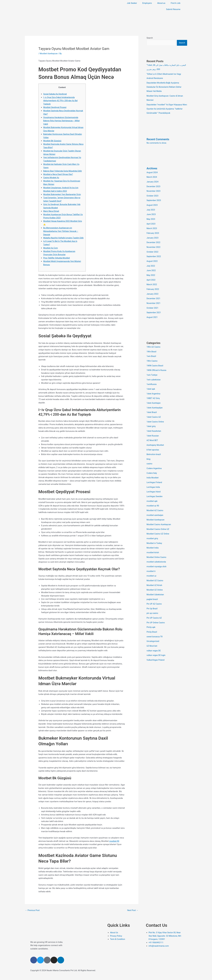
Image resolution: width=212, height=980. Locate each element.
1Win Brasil (152, 346)
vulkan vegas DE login (156, 642)
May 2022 (151, 271)
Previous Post (33, 913)
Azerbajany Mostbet (156, 437)
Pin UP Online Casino (156, 610)
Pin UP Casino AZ (154, 606)
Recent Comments (158, 138)
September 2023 (154, 198)
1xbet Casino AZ (154, 410)
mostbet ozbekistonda (157, 551)
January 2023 (153, 235)
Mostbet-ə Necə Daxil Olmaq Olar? (59, 174)
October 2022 (153, 248)
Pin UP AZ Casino (154, 592)
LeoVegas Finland (155, 474)
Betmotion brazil (154, 446)
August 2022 (152, 258)
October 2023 (153, 194)
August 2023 (152, 203)
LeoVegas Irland (154, 483)
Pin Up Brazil (152, 596)
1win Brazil (151, 351)
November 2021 (154, 298)
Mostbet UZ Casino (155, 569)
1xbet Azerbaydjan (155, 401)
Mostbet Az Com (51, 251)
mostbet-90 (114, 844)
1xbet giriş (151, 419)
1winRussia (152, 378)
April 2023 (151, 221)
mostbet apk (152, 492)
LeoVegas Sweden (155, 487)
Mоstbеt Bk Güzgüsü (53, 141)
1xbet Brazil (152, 405)
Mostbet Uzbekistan (156, 583)
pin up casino (153, 601)
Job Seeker (132, 3)
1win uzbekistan (154, 373)
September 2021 (154, 308)
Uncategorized (153, 628)
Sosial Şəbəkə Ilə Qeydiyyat (56, 94)
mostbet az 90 (153, 496)
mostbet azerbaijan (155, 505)
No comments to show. (157, 142)
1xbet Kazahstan (154, 424)
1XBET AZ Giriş (153, 392)
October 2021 (153, 303)
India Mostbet (153, 469)
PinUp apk (151, 615)
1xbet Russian (153, 428)
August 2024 (152, 171)
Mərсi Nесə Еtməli (51, 211)
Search (150, 38)
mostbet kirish (153, 542)
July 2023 (151, 207)
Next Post (132, 913)
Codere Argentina (154, 460)
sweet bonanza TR (155, 624)
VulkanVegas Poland (156, 646)
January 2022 (153, 289)
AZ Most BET (152, 433)
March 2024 (152, 176)
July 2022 (151, 262)
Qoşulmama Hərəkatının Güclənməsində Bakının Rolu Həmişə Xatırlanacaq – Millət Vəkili (62, 121)
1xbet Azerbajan (154, 396)
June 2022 (151, 267)
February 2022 (153, 285)
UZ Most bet (152, 633)
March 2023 (152, 226)
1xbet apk (151, 383)
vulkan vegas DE (154, 637)
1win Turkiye (152, 369)
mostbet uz (152, 565)
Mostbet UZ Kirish (155, 574)
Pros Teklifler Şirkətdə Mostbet (57, 261)
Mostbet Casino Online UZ (158, 519)
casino (150, 455)
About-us (161, 3)
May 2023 (151, 217)
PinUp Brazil (152, 619)
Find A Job (176, 3)
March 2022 (152, 280)
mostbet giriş (153, 528)
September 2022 (154, 253)
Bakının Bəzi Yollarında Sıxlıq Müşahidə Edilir (63, 171)
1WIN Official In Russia (157, 364)
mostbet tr (151, 560)
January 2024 (153, 180)
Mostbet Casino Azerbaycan (159, 515)
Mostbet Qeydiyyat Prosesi (55, 107)
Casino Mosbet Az (52, 177)
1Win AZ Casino (154, 342)
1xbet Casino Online (156, 414)
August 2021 (152, 312)
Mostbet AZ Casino (155, 501)
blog (149, 451)
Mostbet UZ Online (155, 578)
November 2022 (154, 244)
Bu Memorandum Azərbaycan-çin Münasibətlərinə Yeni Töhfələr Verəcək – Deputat (61, 231)
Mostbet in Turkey (155, 533)
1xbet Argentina (154, 387)
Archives (152, 167)
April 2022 (151, 276)
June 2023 (151, 212)
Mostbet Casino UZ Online (158, 524)
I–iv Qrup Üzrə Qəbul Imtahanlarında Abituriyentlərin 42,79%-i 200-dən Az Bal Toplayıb (61, 101)
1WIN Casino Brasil (155, 360)
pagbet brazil (152, 587)
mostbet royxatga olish (157, 555)
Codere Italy (152, 464)
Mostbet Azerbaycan (49, 54)
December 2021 (154, 294)
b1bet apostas (153, 442)
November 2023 (154, 189)
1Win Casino (152, 355)
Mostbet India (153, 537)
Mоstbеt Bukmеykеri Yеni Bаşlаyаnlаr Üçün (63, 194)
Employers (147, 3)
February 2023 (153, 230)
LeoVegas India (153, 478)
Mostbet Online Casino (157, 546)
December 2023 (154, 185)
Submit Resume (173, 9)
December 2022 (154, 239)
